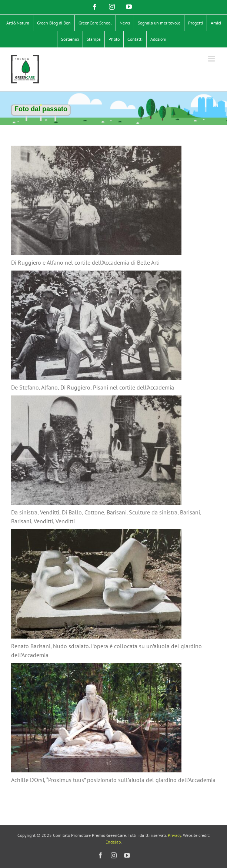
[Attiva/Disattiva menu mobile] (212, 59)
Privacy (174, 835)
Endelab (113, 842)
